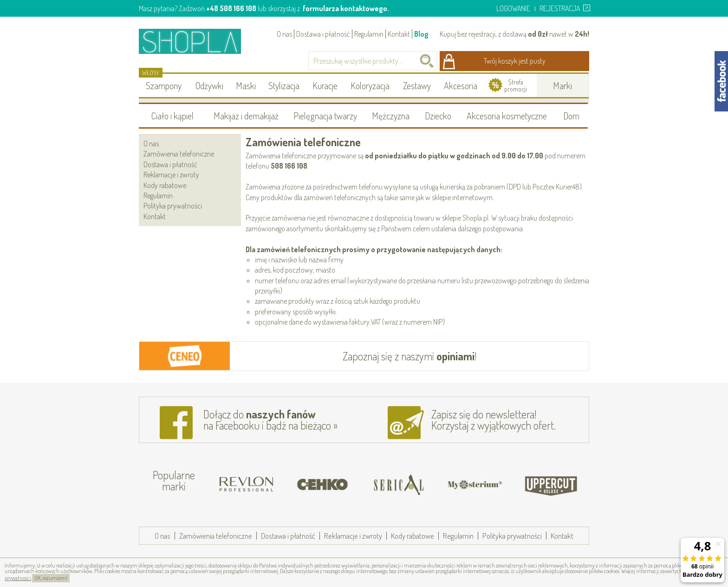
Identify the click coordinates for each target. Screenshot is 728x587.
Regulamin (369, 34)
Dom (571, 116)
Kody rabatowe (165, 185)
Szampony (164, 85)
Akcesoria (461, 85)
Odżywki (209, 85)
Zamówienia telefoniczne (179, 154)
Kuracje (325, 85)
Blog (421, 34)
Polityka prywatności (173, 206)
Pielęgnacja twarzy (325, 116)
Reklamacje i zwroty (171, 175)
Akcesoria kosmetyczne (507, 116)
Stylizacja (284, 85)
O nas (284, 34)
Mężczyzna (391, 116)
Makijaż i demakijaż (246, 116)
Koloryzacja (370, 85)
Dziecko (438, 116)
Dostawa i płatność (323, 34)
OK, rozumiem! (51, 578)
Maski (246, 85)
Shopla (196, 41)
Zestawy (417, 85)
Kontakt (399, 34)
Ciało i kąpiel (172, 116)
